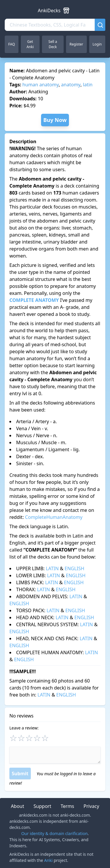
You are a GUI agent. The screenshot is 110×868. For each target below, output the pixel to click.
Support (42, 806)
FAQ (12, 44)
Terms (67, 806)
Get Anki (30, 44)
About (17, 806)
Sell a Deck (53, 44)
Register (76, 44)
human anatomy (40, 85)
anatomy (71, 85)
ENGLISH (74, 568)
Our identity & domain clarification (54, 833)
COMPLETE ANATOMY (34, 300)
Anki (49, 860)
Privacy (91, 806)
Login (97, 44)
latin (88, 85)
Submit (20, 773)
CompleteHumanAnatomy (54, 517)
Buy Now (55, 120)
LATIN (52, 568)
